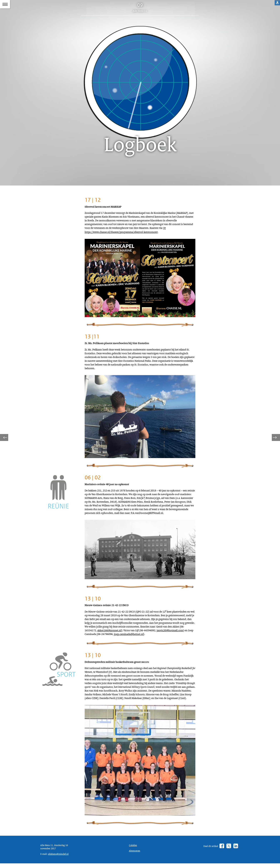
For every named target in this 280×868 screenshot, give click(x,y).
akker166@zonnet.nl (113, 665)
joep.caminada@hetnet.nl (102, 673)
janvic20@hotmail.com (100, 669)
